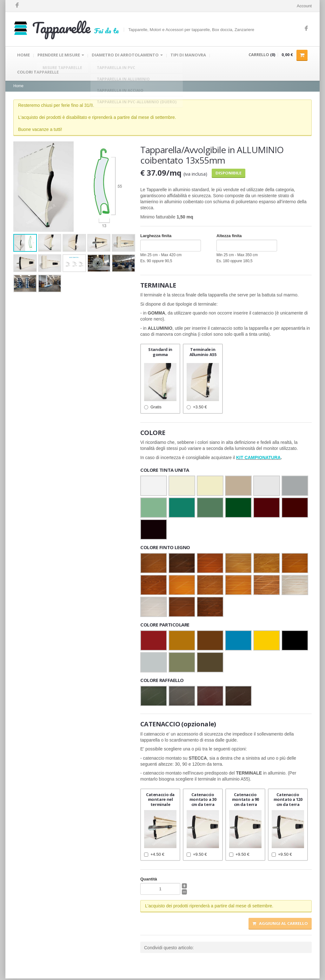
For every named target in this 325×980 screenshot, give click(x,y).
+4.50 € (154, 856)
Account (304, 6)
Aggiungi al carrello (280, 925)
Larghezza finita (156, 237)
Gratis (153, 409)
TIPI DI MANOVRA (188, 55)
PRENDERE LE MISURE (61, 55)
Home (18, 88)
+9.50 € (197, 856)
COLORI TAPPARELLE (38, 73)
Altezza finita (229, 237)
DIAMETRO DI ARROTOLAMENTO (127, 55)
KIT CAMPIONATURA (259, 459)
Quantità (149, 881)
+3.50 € (197, 409)
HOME (23, 55)
